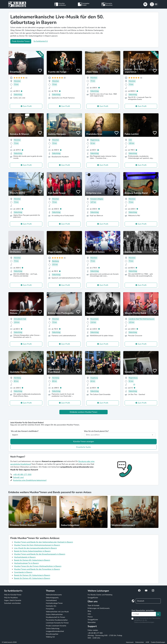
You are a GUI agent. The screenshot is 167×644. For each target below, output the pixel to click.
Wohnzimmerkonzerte (54, 595)
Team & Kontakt (93, 606)
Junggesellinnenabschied (55, 631)
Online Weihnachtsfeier (54, 614)
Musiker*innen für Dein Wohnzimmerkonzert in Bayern (37, 545)
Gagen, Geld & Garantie (13, 600)
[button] (154, 4)
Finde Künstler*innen (21, 41)
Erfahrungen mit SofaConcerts (99, 608)
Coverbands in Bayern (23, 572)
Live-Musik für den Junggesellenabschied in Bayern (35, 548)
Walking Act (50, 637)
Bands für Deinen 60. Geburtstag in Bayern (32, 560)
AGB (147, 642)
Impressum (130, 642)
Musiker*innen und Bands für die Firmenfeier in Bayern (37, 569)
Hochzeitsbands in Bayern (25, 557)
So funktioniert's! (41, 41)
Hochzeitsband (51, 600)
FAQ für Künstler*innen (13, 595)
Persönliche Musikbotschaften (57, 620)
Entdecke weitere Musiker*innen (84, 412)
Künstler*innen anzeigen (84, 442)
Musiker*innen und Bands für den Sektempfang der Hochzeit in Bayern (43, 542)
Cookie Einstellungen (158, 642)
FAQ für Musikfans (11, 598)
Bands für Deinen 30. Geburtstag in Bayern (32, 575)
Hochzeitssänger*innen (54, 603)
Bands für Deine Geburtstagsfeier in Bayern (32, 551)
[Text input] (144, 614)
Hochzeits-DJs (51, 606)
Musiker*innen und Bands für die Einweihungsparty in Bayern (40, 554)
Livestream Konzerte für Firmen (57, 623)
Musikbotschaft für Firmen (55, 617)
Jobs (89, 614)
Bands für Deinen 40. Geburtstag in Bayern (32, 578)
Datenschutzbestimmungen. (144, 622)
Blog (89, 611)
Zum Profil (27, 106)
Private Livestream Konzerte (56, 626)
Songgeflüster (93, 598)
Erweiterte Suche (84, 447)
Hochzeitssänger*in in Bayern (26, 563)
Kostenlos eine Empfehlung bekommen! (30, 480)
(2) (134, 384)
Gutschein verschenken (12, 603)
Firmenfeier (50, 609)
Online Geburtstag (53, 629)
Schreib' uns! (18, 477)
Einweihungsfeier (52, 634)
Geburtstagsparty (52, 598)
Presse (90, 617)
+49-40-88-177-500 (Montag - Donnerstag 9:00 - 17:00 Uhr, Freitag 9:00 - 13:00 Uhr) (105, 635)
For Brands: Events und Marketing (100, 595)
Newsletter (92, 622)
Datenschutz (140, 642)
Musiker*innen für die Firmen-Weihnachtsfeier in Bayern (38, 566)
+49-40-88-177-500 (22, 474)
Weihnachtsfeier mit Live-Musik (57, 612)
